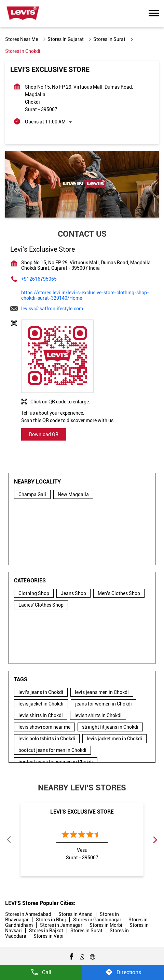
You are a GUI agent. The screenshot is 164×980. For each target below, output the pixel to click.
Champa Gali (32, 494)
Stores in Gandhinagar (97, 920)
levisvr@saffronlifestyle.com (52, 309)
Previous (9, 840)
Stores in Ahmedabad (28, 914)
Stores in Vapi (49, 936)
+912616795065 (39, 279)
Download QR (44, 434)
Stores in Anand (76, 914)
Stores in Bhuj (51, 920)
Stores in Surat (86, 931)
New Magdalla (73, 494)
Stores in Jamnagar (61, 925)
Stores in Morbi (106, 925)
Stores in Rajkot (46, 931)
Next (155, 840)
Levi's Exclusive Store (82, 812)
